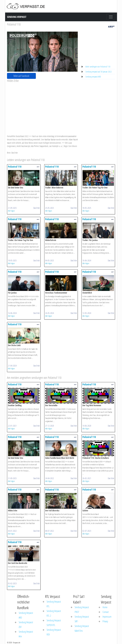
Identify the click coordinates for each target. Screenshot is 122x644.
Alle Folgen (11, 211)
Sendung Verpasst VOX (54, 632)
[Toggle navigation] (111, 17)
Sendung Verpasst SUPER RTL (54, 623)
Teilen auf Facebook (21, 76)
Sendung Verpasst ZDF (26, 625)
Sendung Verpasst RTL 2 (54, 613)
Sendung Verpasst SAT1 (82, 619)
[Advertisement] (42, 106)
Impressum (107, 617)
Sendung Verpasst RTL (54, 604)
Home (105, 607)
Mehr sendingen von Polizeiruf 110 (98, 67)
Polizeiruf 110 (14, 24)
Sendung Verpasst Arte (26, 634)
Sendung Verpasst (17, 17)
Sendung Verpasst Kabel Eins (82, 628)
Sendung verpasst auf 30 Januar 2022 (99, 72)
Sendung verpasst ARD (93, 77)
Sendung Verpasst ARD (26, 615)
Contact (106, 612)
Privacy (105, 621)
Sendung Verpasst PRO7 (82, 610)
